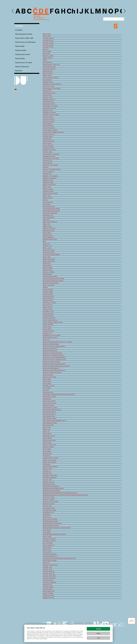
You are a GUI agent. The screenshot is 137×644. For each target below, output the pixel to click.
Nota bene (19, 71)
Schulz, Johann (47, 143)
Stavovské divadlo (48, 425)
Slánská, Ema (47, 263)
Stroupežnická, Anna (49, 508)
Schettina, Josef (48, 97)
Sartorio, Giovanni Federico (51, 78)
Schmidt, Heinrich (48, 117)
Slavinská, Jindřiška (49, 272)
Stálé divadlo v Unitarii (49, 397)
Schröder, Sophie (48, 137)
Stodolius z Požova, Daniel (50, 458)
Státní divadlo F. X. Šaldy (50, 408)
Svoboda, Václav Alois (49, 576)
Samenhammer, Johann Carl (51, 65)
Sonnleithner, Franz (48, 311)
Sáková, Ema (47, 54)
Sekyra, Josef (47, 196)
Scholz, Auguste (47, 124)
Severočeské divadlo (49, 207)
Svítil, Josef (46, 563)
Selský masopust (48, 198)
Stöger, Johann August (50, 460)
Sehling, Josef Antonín (49, 185)
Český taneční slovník (23, 54)
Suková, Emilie (47, 547)
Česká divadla (20, 59)
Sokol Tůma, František (49, 303)
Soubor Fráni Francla (49, 318)
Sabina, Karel (47, 34)
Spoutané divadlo (48, 375)
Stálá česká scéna (48, 392)
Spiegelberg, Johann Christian (52, 335)
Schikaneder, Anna (48, 102)
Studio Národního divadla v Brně (52, 523)
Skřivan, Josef (47, 248)
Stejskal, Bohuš (47, 438)
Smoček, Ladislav (48, 292)
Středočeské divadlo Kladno (51, 486)
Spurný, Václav (47, 384)
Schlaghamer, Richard (49, 113)
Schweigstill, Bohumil (49, 156)
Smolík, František (48, 294)
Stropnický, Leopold (49, 504)
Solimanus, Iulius (48, 309)
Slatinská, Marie (47, 270)
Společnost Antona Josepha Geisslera (54, 346)
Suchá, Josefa (47, 537)
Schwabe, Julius (48, 152)
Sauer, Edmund (47, 80)
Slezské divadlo (47, 274)
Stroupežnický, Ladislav (50, 510)
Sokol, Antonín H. (48, 305)
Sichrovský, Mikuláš (48, 217)
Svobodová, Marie (48, 587)
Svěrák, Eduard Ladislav (50, 561)
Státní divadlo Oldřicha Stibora (52, 410)
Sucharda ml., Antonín (49, 539)
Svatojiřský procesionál (50, 554)
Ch (71, 12)
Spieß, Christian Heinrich (50, 338)
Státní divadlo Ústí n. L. (49, 414)
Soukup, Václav (47, 329)
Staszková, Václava (48, 405)
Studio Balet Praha (48, 513)
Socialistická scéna (48, 296)
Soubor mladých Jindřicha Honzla (53, 322)
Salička (45, 60)
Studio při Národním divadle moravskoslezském (57, 528)
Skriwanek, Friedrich (49, 250)
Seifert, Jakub (47, 187)
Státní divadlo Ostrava (49, 412)
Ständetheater (47, 399)
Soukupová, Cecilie (48, 331)
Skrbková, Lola (47, 246)
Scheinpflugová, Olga (49, 93)
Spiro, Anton (46, 340)
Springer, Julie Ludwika (50, 377)
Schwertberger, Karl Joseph (51, 158)
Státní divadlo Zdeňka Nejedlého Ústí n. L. (55, 421)
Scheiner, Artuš (47, 91)
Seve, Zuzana (47, 204)
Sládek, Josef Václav (49, 261)
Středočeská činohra (49, 484)
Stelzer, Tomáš (47, 443)
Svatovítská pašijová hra (50, 556)
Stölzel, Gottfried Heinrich (50, 467)
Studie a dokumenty (22, 67)
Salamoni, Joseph (48, 56)
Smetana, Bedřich (48, 290)
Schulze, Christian (48, 145)
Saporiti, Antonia (48, 71)
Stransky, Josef (47, 480)
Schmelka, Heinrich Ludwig (51, 115)
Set (98, 638)
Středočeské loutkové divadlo (51, 491)
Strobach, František (49, 499)
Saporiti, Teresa (47, 75)
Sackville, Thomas (48, 47)
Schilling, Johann (48, 110)
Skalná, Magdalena (48, 237)
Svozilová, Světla (48, 589)
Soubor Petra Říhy (48, 325)
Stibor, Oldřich (47, 449)
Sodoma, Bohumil (48, 298)
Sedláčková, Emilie (48, 183)
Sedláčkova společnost (50, 178)
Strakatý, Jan (47, 471)
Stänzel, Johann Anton (49, 403)
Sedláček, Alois (47, 174)
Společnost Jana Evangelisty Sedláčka (54, 357)
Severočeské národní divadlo (51, 211)
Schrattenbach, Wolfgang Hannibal (53, 132)
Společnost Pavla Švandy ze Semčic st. (54, 370)
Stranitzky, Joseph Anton (50, 475)
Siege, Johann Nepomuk (50, 222)
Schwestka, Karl (47, 161)
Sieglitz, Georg (47, 226)
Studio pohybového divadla (51, 526)
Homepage (19, 26)
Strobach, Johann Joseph (50, 502)
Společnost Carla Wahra (50, 349)
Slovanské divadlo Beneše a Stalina (53, 281)
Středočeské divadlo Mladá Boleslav (53, 488)
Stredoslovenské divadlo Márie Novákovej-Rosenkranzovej (60, 493)
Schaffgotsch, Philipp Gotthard (52, 84)
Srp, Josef (46, 390)
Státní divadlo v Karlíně (49, 419)
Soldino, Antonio (48, 307)
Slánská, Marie (47, 266)
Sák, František (47, 51)
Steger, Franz (47, 429)
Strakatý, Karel (47, 473)
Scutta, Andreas (47, 163)
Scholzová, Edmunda (49, 128)
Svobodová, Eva (47, 585)
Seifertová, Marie (48, 189)
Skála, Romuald (47, 235)
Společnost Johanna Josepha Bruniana (54, 360)
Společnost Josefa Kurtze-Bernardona (54, 364)
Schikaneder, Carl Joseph (50, 106)
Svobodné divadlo (48, 580)
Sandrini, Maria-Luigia (49, 67)
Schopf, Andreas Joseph (50, 130)
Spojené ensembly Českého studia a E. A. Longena (57, 342)
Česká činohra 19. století (24, 63)
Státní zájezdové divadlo (50, 423)
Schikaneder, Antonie (49, 104)
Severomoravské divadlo (50, 213)
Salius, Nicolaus (47, 62)
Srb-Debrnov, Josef (48, 386)
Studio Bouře (47, 515)
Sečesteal (46, 167)
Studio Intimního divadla (50, 519)
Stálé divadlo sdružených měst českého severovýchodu (59, 394)
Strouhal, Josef (47, 506)
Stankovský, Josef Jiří (49, 401)
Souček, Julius (47, 327)
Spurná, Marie (47, 379)
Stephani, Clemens (48, 447)
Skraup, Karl (46, 244)
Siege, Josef (46, 224)
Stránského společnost (50, 478)
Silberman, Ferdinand (49, 228)
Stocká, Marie (47, 451)
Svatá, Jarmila (47, 552)
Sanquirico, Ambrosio (49, 69)
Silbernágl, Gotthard (49, 231)
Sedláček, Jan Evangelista (50, 176)
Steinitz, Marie (47, 434)
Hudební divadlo (21, 50)
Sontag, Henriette (48, 316)
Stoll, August (46, 464)
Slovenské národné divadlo (51, 283)
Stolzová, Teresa (48, 469)
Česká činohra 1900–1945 (24, 38)
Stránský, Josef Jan (49, 482)
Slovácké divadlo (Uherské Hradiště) (53, 279)
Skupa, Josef (47, 257)
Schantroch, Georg (48, 86)
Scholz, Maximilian (48, 126)
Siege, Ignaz (46, 220)
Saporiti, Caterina (48, 73)
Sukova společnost (48, 545)
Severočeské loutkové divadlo (51, 209)
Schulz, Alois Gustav (49, 141)
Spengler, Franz (47, 333)
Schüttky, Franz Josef (49, 150)
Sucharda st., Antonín (49, 541)
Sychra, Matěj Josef (49, 591)
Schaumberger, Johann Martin (52, 89)
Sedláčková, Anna (48, 180)
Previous (13, 11)
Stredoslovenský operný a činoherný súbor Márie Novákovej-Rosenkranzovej (65, 495)
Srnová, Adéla (47, 388)
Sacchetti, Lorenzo (48, 43)
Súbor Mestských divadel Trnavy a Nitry (54, 534)
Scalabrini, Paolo (48, 82)
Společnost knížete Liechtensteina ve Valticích (56, 366)
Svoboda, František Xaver (50, 565)
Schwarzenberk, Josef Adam (51, 154)
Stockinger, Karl (47, 453)
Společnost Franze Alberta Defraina (53, 355)
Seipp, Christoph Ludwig (50, 193)
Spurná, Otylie (47, 381)
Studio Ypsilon (47, 530)
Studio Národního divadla (50, 521)
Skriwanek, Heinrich (49, 252)
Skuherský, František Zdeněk (51, 255)
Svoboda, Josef (47, 567)
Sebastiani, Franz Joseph (50, 165)
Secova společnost (48, 172)
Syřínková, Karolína (48, 596)
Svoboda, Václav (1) (49, 572)
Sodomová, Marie (48, 301)
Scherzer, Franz (47, 95)
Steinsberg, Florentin (49, 436)
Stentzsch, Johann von (49, 445)
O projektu (19, 30)
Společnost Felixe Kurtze (50, 351)
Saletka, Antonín (48, 58)
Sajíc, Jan (46, 49)
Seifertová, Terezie (48, 191)
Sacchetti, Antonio (48, 38)
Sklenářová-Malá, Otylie (50, 239)
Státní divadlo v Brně (49, 416)
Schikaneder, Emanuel (49, 108)
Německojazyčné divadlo (24, 34)
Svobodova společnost (49, 582)
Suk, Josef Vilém (48, 543)
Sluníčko (45, 287)
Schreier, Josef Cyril (49, 134)
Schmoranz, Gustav (49, 119)
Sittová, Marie (47, 233)
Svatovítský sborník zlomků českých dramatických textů (59, 558)
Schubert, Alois (47, 139)
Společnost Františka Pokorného (52, 353)
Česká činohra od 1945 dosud (25, 42)
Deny (98, 633)
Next (124, 11)
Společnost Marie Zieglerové (51, 368)
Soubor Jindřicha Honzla (50, 320)
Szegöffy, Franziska (48, 598)
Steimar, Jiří (46, 432)
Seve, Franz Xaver (48, 202)
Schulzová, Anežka (48, 148)
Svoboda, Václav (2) (49, 574)
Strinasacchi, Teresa (49, 497)
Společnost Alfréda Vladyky (51, 344)
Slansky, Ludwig (47, 268)
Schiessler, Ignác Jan (49, 99)
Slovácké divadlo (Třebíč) (50, 276)
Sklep (44, 242)
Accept (98, 629)
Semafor (45, 200)
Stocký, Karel (47, 456)
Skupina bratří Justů (49, 259)
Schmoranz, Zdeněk (49, 121)
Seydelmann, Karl (48, 215)
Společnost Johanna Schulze (51, 362)
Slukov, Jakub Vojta (48, 285)
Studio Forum (47, 517)
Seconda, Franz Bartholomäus (52, 169)
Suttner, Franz (47, 550)
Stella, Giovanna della (49, 440)
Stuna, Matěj (46, 532)
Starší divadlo (20, 46)
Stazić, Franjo (47, 427)
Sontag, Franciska (48, 314)
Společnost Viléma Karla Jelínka (52, 373)
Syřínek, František (48, 593)
